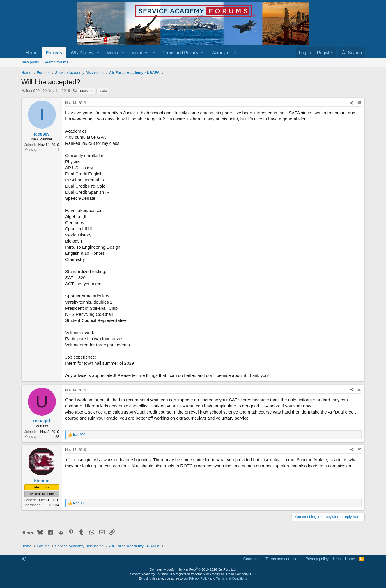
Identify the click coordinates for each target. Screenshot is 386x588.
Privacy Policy (199, 578)
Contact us (252, 559)
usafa (103, 91)
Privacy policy (317, 559)
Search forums (56, 62)
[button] (98, 52)
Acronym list (224, 52)
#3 (360, 450)
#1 (360, 103)
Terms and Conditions (231, 578)
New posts (30, 62)
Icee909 (33, 91)
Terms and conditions (283, 559)
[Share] (352, 103)
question (87, 91)
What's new (82, 52)
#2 (360, 390)
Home (31, 52)
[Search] (352, 52)
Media (112, 52)
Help (337, 559)
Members (140, 52)
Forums (54, 52)
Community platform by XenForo (193, 569)
